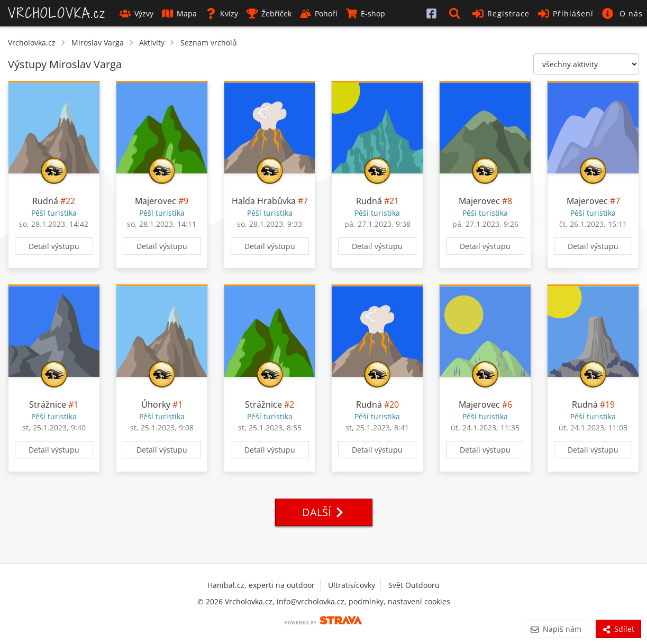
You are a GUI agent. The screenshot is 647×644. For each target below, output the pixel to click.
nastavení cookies (419, 601)
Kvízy (222, 13)
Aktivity (152, 43)
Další (324, 512)
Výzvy (136, 13)
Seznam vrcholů (209, 43)
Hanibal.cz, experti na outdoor (261, 585)
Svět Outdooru (414, 585)
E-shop (366, 13)
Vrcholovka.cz (32, 43)
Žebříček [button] (269, 13)
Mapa (179, 13)
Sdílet (618, 629)
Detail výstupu (54, 246)
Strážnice (48, 404)
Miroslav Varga (98, 43)
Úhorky (156, 404)
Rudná (45, 201)
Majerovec (156, 201)
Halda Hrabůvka (264, 201)
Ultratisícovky (352, 585)
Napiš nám (556, 629)
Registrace (501, 13)
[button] (457, 13)
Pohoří (319, 13)
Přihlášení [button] (566, 13)
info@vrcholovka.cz (311, 601)
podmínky (366, 601)
